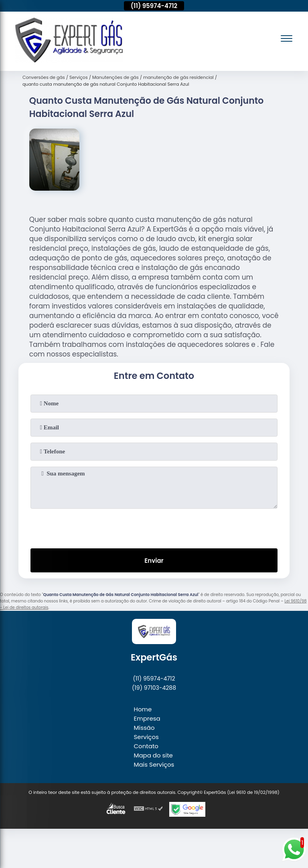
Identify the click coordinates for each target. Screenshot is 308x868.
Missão (144, 728)
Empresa (147, 718)
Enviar (154, 561)
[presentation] (154, 527)
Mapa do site (153, 755)
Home (143, 709)
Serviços (146, 737)
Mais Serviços (154, 764)
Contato (146, 746)
